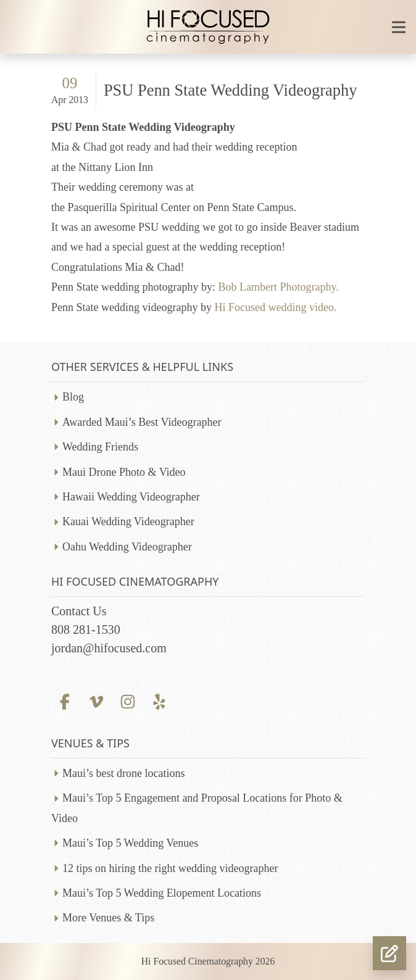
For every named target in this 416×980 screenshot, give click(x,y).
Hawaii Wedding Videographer (131, 497)
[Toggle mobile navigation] (399, 27)
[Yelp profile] (160, 700)
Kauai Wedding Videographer (128, 521)
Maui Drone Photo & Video (124, 472)
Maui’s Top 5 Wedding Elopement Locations (162, 893)
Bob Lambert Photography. (278, 287)
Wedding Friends (100, 447)
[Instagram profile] (127, 700)
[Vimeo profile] (96, 700)
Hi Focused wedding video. (274, 307)
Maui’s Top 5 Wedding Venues (130, 843)
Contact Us (79, 611)
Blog (73, 397)
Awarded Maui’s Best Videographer (142, 422)
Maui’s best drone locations (123, 773)
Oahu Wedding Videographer (127, 547)
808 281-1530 (86, 629)
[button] (389, 953)
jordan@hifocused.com (109, 648)
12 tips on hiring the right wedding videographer (170, 868)
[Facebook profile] (64, 700)
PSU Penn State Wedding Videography (230, 90)
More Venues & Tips (108, 918)
